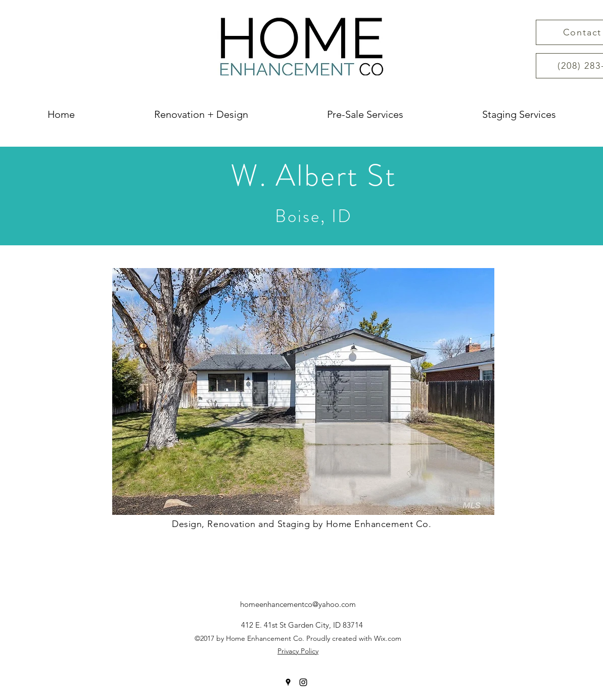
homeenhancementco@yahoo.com (298, 604)
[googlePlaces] (288, 682)
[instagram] (303, 682)
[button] (303, 391)
